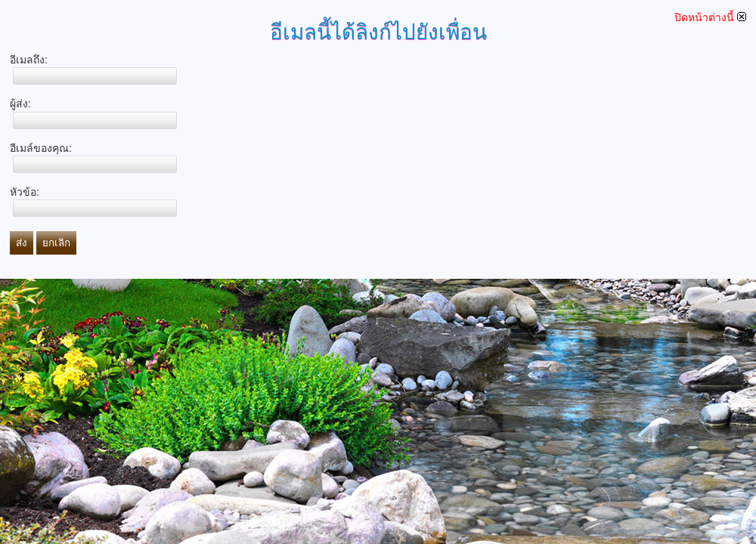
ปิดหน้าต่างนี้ (710, 17)
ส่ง (22, 243)
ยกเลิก (56, 243)
